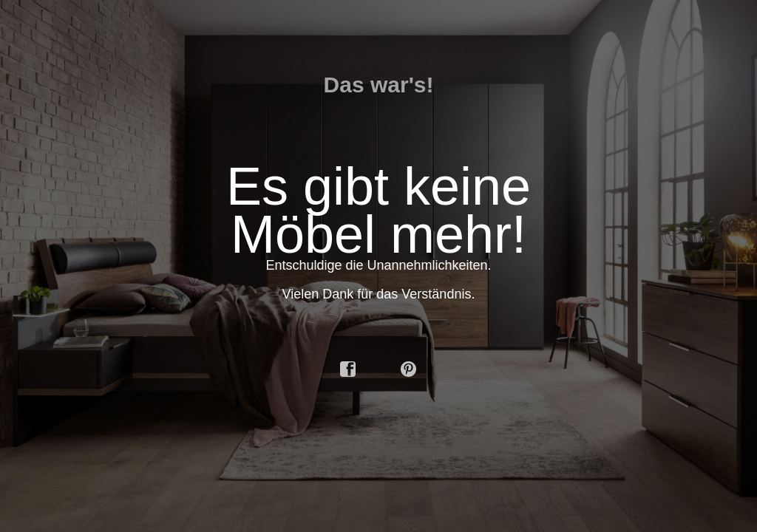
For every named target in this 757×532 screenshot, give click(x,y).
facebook (348, 369)
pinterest (409, 369)
